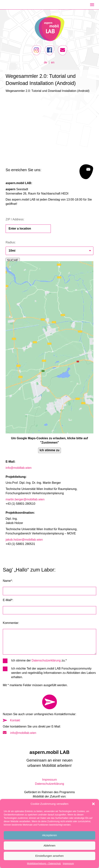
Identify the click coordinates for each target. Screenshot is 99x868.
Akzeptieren (49, 835)
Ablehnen (49, 845)
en (53, 62)
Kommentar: (11, 623)
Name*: (8, 581)
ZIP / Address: (15, 219)
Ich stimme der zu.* (35, 661)
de (46, 62)
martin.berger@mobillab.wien (25, 499)
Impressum (68, 864)
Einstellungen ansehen (49, 856)
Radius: (11, 242)
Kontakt (11, 720)
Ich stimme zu (49, 450)
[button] (93, 804)
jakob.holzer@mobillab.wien (24, 540)
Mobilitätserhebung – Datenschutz (44, 864)
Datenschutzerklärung (46, 660)
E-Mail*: (8, 600)
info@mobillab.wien (19, 468)
